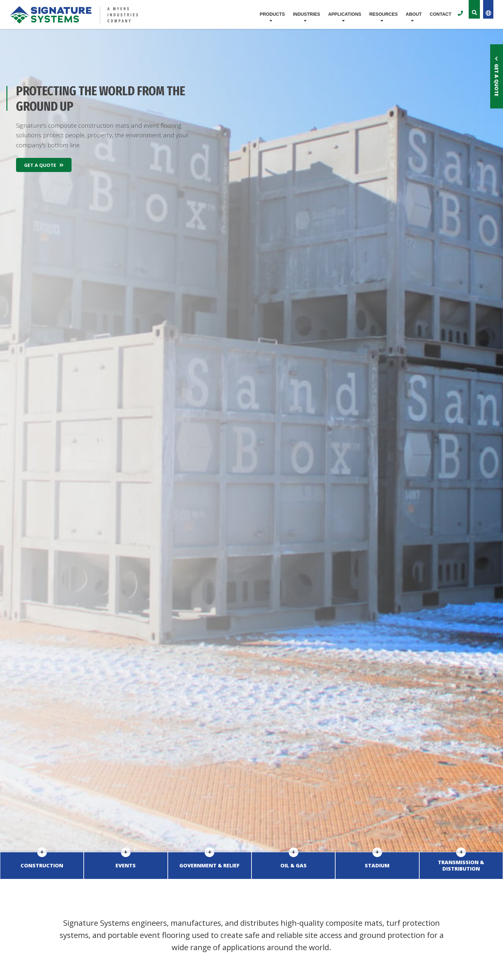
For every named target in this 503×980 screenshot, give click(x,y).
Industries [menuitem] (307, 14)
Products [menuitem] (273, 14)
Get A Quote (44, 165)
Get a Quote (497, 76)
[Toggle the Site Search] (474, 9)
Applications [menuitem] (345, 14)
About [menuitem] (414, 14)
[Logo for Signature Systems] (90, 15)
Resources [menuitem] (384, 14)
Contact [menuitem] (441, 14)
